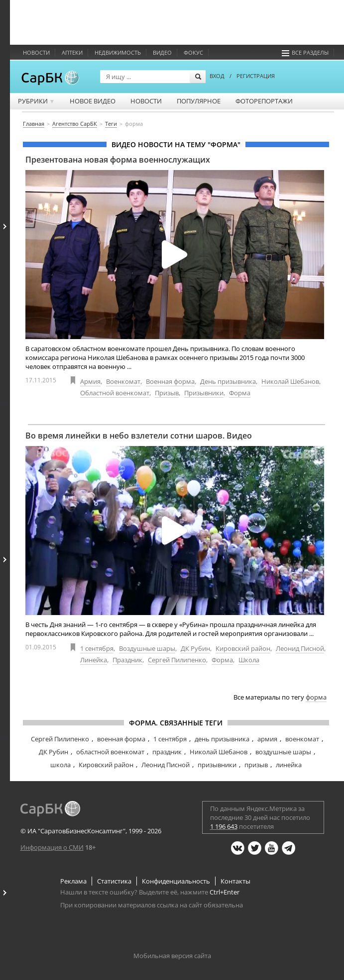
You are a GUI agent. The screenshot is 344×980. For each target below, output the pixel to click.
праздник (167, 752)
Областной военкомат (115, 393)
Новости (36, 52)
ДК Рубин (195, 648)
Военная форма (170, 381)
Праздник (127, 660)
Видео (162, 52)
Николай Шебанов (290, 381)
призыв (256, 765)
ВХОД (217, 76)
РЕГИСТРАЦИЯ (256, 76)
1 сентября (97, 648)
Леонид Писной (300, 648)
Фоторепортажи (264, 101)
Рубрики (37, 101)
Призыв (167, 393)
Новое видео (93, 101)
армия (267, 739)
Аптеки (72, 52)
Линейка (94, 660)
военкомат (302, 739)
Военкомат (123, 381)
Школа (249, 660)
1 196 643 (224, 826)
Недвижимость (118, 52)
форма (316, 697)
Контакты (235, 881)
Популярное (199, 101)
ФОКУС (193, 52)
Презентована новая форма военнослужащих (118, 160)
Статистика (114, 881)
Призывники (204, 393)
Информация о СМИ (52, 847)
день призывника (222, 739)
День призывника (228, 381)
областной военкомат (110, 752)
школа (60, 765)
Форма (240, 393)
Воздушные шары (147, 648)
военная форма (121, 739)
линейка (289, 765)
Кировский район (243, 648)
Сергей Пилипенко (177, 660)
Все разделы (305, 52)
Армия (90, 381)
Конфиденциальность (176, 881)
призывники (217, 765)
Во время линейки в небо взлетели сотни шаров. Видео (139, 436)
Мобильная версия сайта (172, 956)
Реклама (73, 881)
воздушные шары (283, 752)
